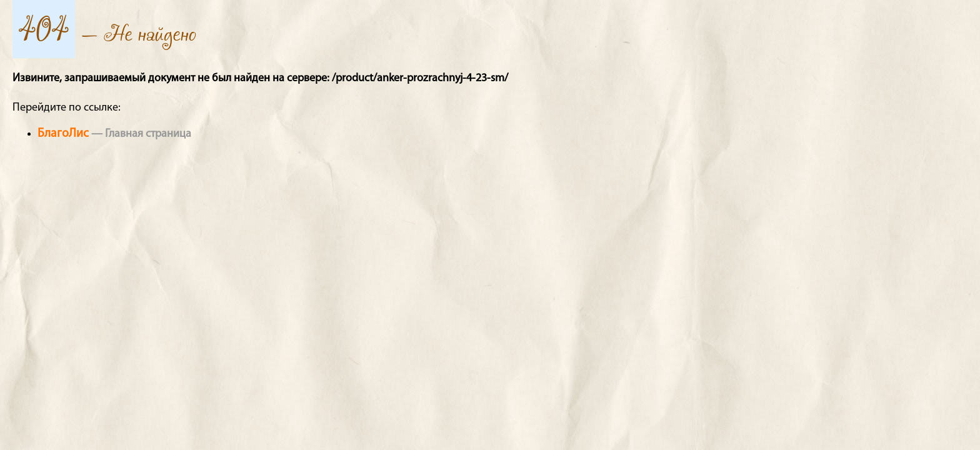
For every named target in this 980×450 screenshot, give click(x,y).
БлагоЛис (63, 134)
